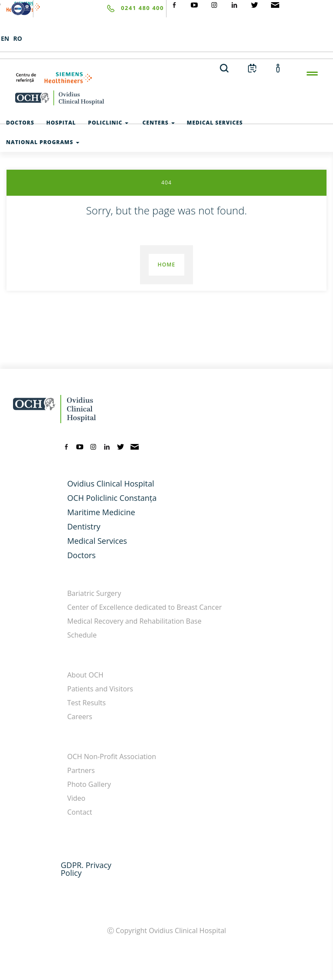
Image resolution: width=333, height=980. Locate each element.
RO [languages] (17, 38)
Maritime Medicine (101, 512)
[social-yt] (194, 4)
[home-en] (166, 98)
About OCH (85, 675)
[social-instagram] (214, 4)
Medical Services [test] (215, 123)
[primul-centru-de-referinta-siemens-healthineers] (166, 78)
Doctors (82, 555)
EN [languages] (5, 38)
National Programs (43, 142)
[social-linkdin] (235, 4)
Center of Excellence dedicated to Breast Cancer (145, 607)
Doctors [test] (20, 123)
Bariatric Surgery (94, 593)
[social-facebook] (174, 4)
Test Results (87, 703)
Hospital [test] (61, 123)
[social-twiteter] (255, 4)
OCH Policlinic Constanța (112, 498)
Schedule (82, 635)
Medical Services (97, 541)
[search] (224, 68)
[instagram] (93, 446)
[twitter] (121, 446)
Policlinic (108, 123)
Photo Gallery (89, 784)
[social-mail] (275, 4)
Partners (81, 770)
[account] (278, 68)
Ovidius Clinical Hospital (111, 483)
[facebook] (66, 446)
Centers (157, 123)
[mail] (135, 446)
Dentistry (84, 526)
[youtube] (80, 446)
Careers (80, 717)
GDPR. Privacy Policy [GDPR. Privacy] (86, 869)
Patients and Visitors (100, 689)
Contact (80, 812)
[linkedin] (107, 446)
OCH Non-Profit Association (112, 756)
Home (166, 265)
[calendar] (252, 68)
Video (76, 798)
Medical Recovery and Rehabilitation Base (134, 621)
